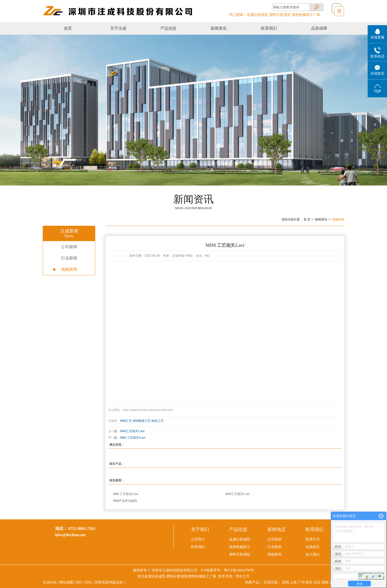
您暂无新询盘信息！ (111, 582)
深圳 (285, 582)
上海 (293, 582)
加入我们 (313, 554)
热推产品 (252, 582)
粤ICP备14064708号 (239, 570)
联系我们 (269, 28)
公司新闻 (69, 247)
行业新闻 (69, 258)
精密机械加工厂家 (306, 15)
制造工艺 (158, 421)
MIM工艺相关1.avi (132, 431)
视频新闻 (338, 219)
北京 (317, 582)
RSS (79, 582)
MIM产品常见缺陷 (125, 501)
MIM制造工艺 (142, 421)
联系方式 (313, 539)
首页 (68, 28)
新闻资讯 (219, 28)
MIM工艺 (126, 421)
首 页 (307, 219)
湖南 (325, 582)
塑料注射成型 (280, 15)
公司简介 (198, 539)
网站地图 (66, 582)
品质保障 (319, 28)
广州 (301, 582)
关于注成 (118, 28)
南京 (309, 582)
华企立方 (243, 576)
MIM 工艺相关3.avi (133, 438)
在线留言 (313, 547)
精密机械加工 (240, 547)
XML (88, 582)
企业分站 (50, 582)
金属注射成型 (257, 15)
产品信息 (168, 28)
